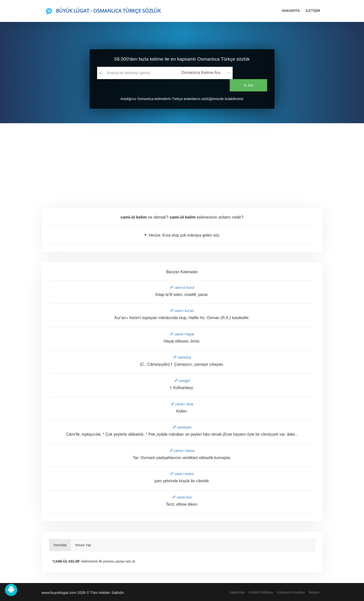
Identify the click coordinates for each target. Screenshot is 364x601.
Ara (250, 73)
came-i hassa (182, 451)
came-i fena (182, 404)
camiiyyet (182, 427)
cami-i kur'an (182, 311)
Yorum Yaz (83, 545)
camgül (182, 381)
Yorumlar (60, 545)
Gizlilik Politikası (261, 592)
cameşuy (182, 357)
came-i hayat (182, 334)
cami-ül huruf (182, 288)
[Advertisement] (182, 160)
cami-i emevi (182, 474)
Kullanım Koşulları (291, 592)
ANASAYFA (291, 11)
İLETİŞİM (313, 11)
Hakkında (237, 592)
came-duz (182, 497)
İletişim (314, 592)
